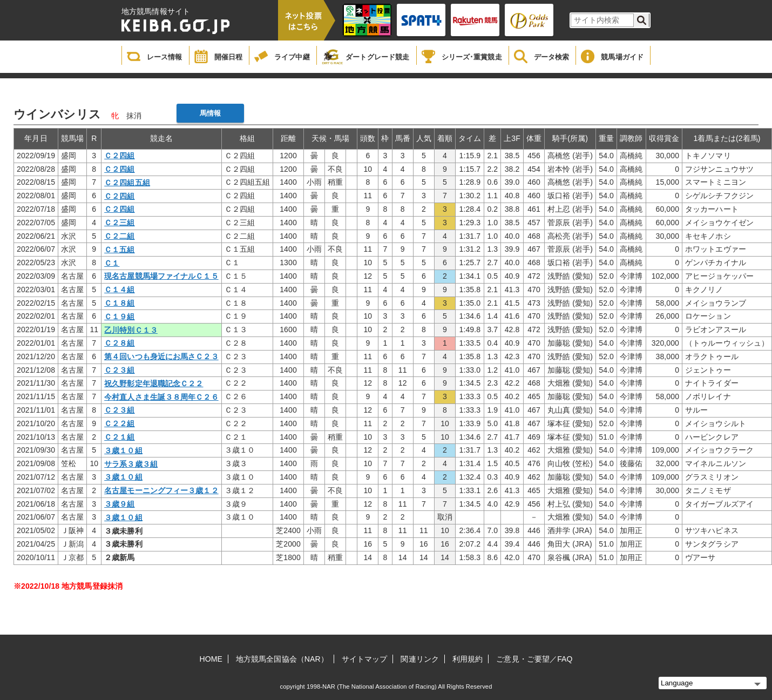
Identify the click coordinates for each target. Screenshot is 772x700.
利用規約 (468, 659)
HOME (211, 659)
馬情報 (210, 113)
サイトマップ (365, 659)
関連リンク (420, 659)
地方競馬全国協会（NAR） (282, 659)
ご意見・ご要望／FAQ (534, 659)
